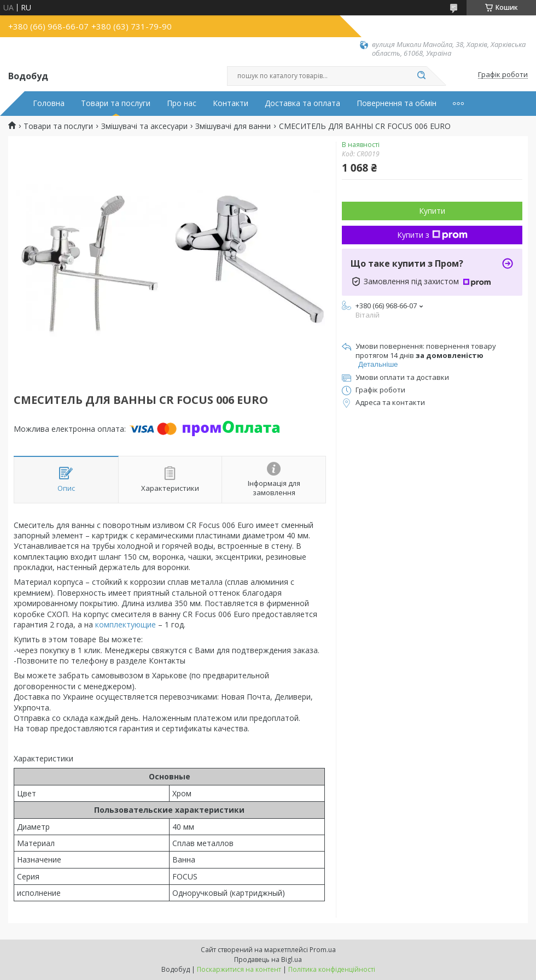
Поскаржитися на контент (239, 969)
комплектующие (126, 624)
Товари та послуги (116, 103)
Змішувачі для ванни (233, 126)
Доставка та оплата (302, 103)
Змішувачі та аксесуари (144, 126)
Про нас (182, 103)
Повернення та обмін (397, 103)
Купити (432, 211)
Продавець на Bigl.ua (268, 960)
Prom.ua (323, 950)
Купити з (432, 235)
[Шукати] (421, 76)
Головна (49, 103)
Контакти (231, 103)
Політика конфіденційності (332, 969)
